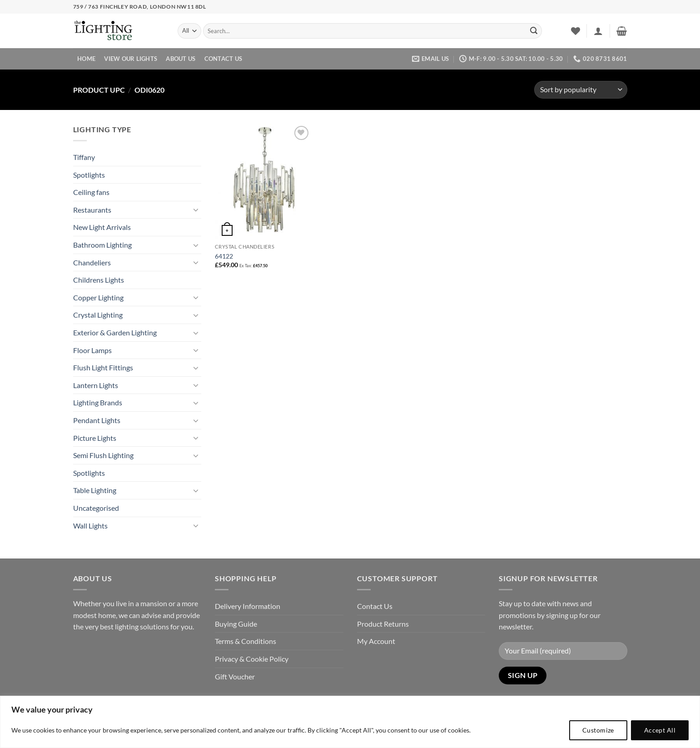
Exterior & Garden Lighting (115, 332)
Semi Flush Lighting (103, 455)
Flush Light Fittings (103, 367)
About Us (181, 59)
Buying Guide (236, 624)
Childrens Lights (99, 280)
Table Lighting (95, 490)
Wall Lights (90, 526)
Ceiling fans (91, 192)
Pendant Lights (97, 420)
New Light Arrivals (102, 227)
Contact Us (223, 59)
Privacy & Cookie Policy (252, 659)
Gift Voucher (235, 676)
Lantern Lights (96, 385)
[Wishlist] (576, 31)
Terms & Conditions (246, 641)
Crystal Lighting (98, 315)
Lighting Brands (98, 402)
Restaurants (92, 210)
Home (86, 59)
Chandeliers (92, 262)
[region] (350, 722)
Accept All (660, 730)
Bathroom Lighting (102, 245)
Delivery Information (248, 606)
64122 (224, 256)
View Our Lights (131, 59)
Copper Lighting (98, 297)
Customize (598, 730)
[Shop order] (581, 90)
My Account (376, 641)
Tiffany (84, 157)
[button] (598, 31)
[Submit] (534, 31)
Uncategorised (96, 508)
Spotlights (89, 175)
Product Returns (383, 624)
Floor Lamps (92, 350)
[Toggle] (196, 209)
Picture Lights (95, 438)
